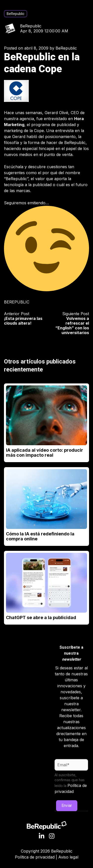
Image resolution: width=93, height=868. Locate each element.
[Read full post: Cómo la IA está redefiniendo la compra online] (46, 499)
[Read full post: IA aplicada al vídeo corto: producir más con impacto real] (46, 415)
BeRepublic (15, 14)
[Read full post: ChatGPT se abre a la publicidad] (46, 583)
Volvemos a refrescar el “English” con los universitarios (72, 325)
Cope (39, 131)
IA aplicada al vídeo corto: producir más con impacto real (45, 453)
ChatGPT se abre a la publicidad (41, 617)
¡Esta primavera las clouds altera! (23, 321)
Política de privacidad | (37, 857)
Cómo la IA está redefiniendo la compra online (40, 536)
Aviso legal (68, 857)
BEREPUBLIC (17, 302)
